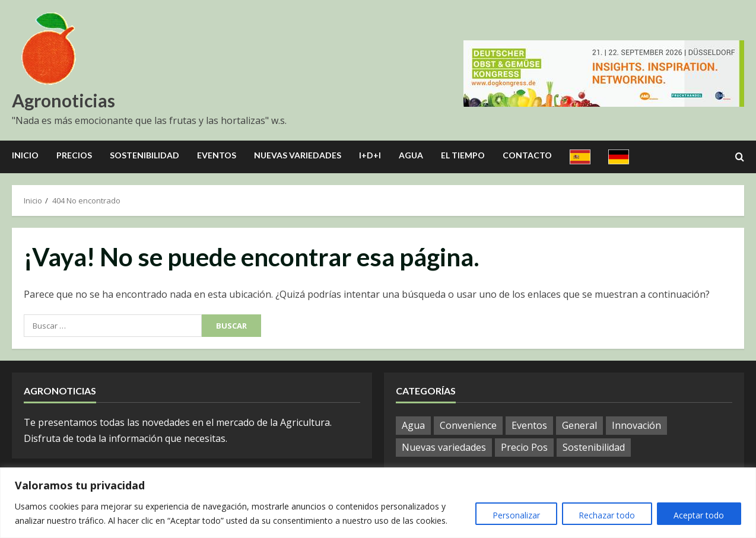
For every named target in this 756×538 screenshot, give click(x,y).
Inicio (25, 155)
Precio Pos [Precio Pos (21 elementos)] (524, 447)
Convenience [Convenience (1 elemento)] (468, 425)
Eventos (217, 155)
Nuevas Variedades (298, 155)
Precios (74, 155)
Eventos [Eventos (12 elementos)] (529, 425)
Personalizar (515, 515)
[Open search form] (740, 157)
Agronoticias (63, 100)
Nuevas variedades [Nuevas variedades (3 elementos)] (444, 447)
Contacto (527, 155)
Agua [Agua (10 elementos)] (413, 425)
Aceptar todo (699, 515)
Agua (411, 155)
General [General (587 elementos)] (579, 425)
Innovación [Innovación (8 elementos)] (636, 425)
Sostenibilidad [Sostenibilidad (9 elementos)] (594, 447)
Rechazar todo (606, 515)
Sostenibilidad (144, 155)
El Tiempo (463, 155)
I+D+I (370, 155)
